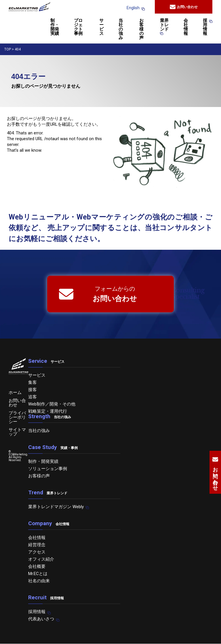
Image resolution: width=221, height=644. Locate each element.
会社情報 (186, 27)
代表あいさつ (41, 619)
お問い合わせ (184, 7)
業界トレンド (164, 27)
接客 (33, 390)
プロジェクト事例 (78, 27)
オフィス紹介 (41, 559)
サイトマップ (17, 432)
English (133, 8)
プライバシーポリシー (17, 417)
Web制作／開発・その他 (52, 404)
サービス (101, 27)
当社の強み (121, 29)
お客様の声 (141, 29)
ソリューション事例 (48, 469)
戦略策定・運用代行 (48, 411)
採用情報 (205, 27)
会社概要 (37, 566)
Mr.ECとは (38, 574)
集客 (33, 382)
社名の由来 (39, 581)
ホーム (15, 393)
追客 (33, 397)
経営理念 (37, 545)
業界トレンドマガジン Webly (56, 507)
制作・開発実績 (55, 27)
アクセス (37, 552)
